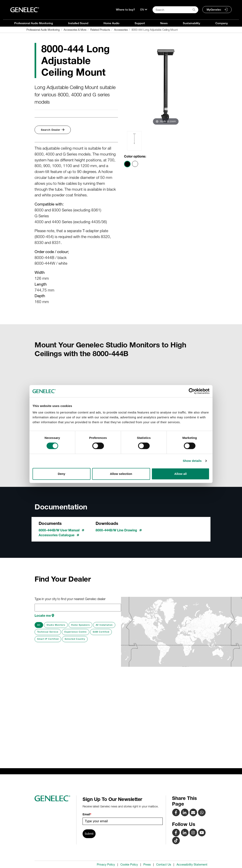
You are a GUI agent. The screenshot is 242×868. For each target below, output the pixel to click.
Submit (89, 834)
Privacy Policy (106, 865)
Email (87, 814)
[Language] (144, 10)
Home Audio (111, 23)
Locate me (44, 616)
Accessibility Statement (192, 865)
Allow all (180, 474)
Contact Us (164, 865)
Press (147, 865)
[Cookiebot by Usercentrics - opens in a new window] (192, 391)
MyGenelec (214, 10)
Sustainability (191, 23)
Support (140, 23)
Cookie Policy (129, 865)
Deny (62, 474)
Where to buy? (125, 10)
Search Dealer (53, 130)
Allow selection (121, 474)
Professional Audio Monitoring (34, 23)
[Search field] (175, 10)
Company (222, 23)
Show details (192, 461)
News (164, 23)
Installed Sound (78, 23)
